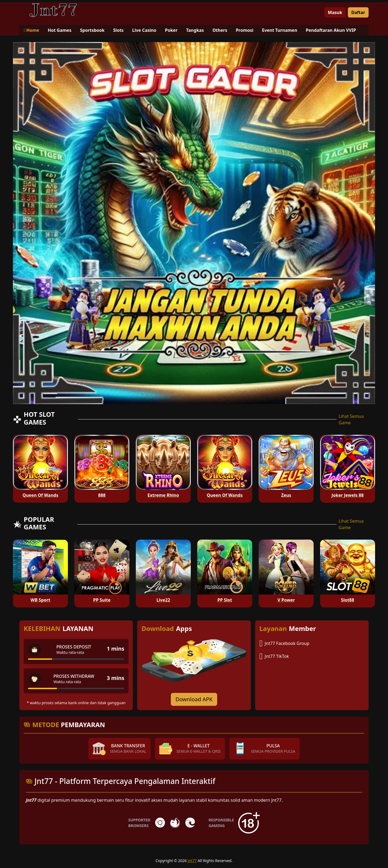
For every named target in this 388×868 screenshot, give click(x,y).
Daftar (358, 12)
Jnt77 (192, 861)
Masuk (335, 12)
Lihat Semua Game (351, 419)
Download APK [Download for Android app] (194, 699)
